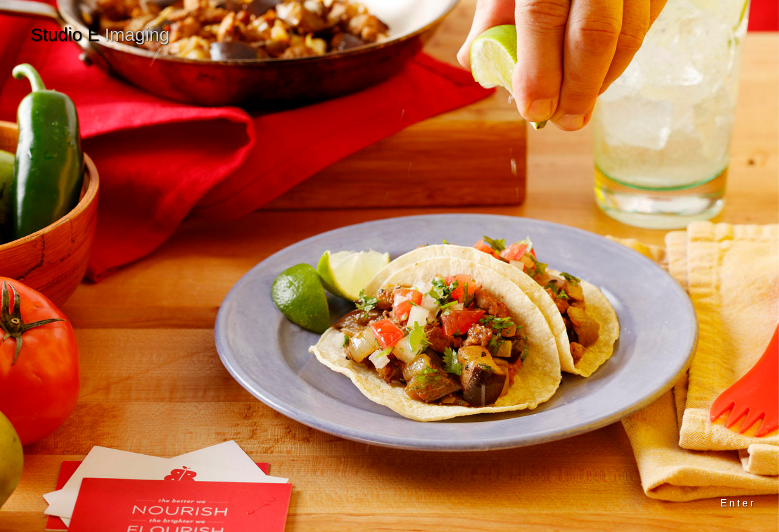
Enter (738, 503)
